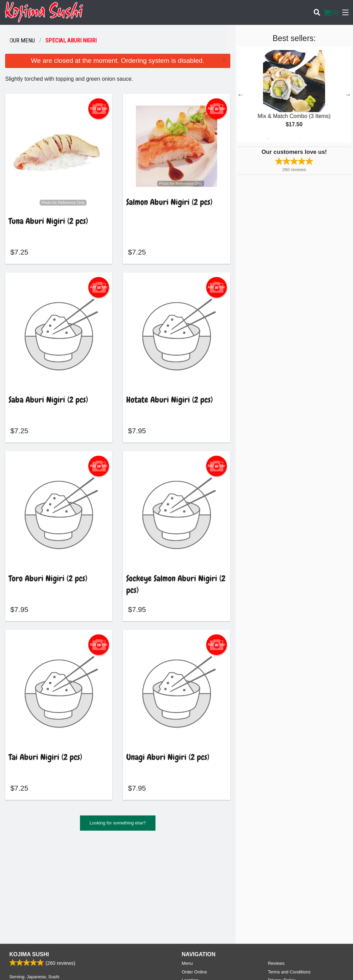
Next (348, 95)
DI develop (187, 950)
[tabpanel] (294, 95)
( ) (331, 12)
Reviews (276, 865)
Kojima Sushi (29, 856)
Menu (187, 865)
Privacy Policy (282, 882)
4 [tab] (299, 139)
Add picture (99, 109)
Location (190, 882)
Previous (241, 95)
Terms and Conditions (289, 874)
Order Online (194, 874)
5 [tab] (310, 139)
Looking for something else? (118, 826)
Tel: (199, 917)
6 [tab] (320, 139)
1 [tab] (268, 139)
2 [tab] (279, 139)
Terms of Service (188, 968)
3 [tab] (289, 139)
